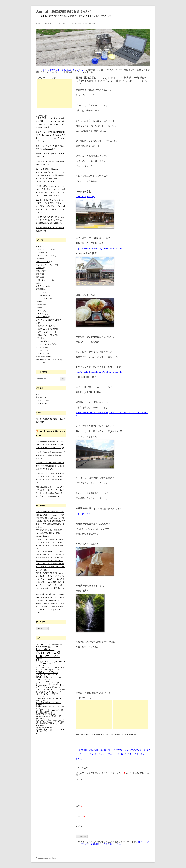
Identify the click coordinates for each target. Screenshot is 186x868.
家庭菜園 (39, 289)
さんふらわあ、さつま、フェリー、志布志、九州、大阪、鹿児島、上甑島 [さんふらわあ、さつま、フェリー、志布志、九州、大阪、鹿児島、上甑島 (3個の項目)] (50, 669)
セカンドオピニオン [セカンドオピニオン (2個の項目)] (55, 677)
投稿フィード (41, 397)
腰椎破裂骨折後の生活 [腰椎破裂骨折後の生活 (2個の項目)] (44, 716)
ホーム (38, 24)
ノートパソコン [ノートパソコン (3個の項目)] (43, 681)
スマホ (40, 311)
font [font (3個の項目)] (38, 644)
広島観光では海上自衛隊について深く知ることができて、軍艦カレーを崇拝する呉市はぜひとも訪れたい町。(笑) (50, 445)
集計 (39, 259)
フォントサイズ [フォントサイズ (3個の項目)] (43, 689)
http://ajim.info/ (83, 514)
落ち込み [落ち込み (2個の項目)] (40, 728)
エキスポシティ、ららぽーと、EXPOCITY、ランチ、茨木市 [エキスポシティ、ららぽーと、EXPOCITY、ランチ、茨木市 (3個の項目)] (47, 672)
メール (80, 816)
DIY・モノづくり (42, 262)
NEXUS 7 (41, 314)
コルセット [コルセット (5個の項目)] (42, 677)
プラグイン (40, 350)
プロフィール (63, 24)
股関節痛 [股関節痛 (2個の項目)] (53, 714)
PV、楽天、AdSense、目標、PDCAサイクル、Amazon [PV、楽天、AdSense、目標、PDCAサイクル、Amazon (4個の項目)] (51, 663)
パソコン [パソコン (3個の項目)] (58, 687)
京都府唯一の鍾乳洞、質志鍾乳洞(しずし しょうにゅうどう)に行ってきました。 (94, 754)
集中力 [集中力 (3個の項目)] (51, 728)
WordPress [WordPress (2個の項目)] (40, 666)
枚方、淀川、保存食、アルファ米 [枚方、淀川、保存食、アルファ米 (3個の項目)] (49, 703)
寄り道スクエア (43, 338)
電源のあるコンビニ (45, 326)
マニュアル (40, 347)
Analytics (41, 252)
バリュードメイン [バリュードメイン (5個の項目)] (45, 687)
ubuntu (40, 308)
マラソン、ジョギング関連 (46, 344)
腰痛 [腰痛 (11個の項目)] (56, 716)
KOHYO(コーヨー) (44, 280)
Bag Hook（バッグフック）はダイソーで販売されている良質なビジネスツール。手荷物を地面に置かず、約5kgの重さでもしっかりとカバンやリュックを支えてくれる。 (51, 206)
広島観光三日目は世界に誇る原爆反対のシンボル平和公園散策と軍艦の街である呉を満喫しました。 (50, 466)
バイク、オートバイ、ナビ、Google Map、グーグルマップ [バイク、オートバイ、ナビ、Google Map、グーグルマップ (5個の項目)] (50, 684)
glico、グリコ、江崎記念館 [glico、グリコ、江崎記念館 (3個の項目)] (51, 644)
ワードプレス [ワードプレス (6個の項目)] (54, 694)
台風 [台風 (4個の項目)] (39, 701)
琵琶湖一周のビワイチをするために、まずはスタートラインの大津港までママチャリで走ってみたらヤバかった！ (50, 576)
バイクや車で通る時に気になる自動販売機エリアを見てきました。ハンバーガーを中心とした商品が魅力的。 (50, 597)
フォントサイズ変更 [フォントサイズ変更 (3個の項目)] (57, 689)
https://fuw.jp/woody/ (85, 197)
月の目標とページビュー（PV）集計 (83, 24)
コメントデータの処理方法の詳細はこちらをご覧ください (112, 843)
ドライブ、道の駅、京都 (104, 735)
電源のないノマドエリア (47, 329)
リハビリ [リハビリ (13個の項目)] (54, 692)
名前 (79, 806)
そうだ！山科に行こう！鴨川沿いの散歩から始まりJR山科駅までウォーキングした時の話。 (50, 567)
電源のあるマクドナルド (47, 335)
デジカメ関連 (42, 295)
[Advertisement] (94, 714)
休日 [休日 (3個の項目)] (39, 696)
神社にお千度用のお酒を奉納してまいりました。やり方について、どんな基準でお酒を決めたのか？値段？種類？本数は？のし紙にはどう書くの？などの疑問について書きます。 (50, 175)
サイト (79, 826)
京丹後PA (117, 735)
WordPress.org (42, 403)
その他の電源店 (43, 341)
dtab (39, 301)
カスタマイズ (41, 353)
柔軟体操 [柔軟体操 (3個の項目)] (40, 705)
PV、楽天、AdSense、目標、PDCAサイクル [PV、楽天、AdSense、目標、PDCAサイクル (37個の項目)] (50, 654)
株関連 (39, 246)
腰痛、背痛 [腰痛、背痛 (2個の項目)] (40, 719)
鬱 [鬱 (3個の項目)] (38, 733)
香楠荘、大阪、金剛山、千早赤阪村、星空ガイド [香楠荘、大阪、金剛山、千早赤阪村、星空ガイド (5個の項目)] (50, 730)
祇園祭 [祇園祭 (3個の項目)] (40, 714)
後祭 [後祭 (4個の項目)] (45, 701)
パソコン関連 (42, 298)
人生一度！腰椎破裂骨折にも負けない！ (64, 11)
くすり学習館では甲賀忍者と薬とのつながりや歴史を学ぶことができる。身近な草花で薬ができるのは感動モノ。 (50, 220)
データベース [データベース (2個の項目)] (51, 679)
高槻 (38, 277)
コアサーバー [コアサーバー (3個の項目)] (52, 675)
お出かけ (87, 735)
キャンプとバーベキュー (45, 265)
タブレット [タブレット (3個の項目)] (41, 679)
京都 (38, 274)
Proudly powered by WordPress (46, 858)
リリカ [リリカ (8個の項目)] (41, 694)
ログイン (39, 394)
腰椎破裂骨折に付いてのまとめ (48, 360)
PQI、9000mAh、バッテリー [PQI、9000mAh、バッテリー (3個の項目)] (47, 646)
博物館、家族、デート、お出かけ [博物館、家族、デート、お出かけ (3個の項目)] (49, 699)
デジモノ (39, 292)
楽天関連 (39, 268)
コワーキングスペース (46, 332)
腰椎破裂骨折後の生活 (44, 356)
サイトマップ (49, 24)
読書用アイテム (42, 286)
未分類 (39, 363)
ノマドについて (42, 317)
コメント (81, 779)
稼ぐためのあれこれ (45, 256)
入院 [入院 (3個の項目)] (44, 696)
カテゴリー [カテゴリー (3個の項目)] (41, 675)
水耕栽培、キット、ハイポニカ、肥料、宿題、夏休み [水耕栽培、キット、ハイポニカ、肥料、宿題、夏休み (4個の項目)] (49, 711)
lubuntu (40, 304)
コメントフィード (43, 400)
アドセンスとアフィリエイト (47, 249)
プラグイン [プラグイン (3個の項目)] (41, 692)
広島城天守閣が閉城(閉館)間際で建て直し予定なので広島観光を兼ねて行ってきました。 (51, 455)
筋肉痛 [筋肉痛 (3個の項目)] (46, 714)
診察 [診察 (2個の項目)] (45, 728)
